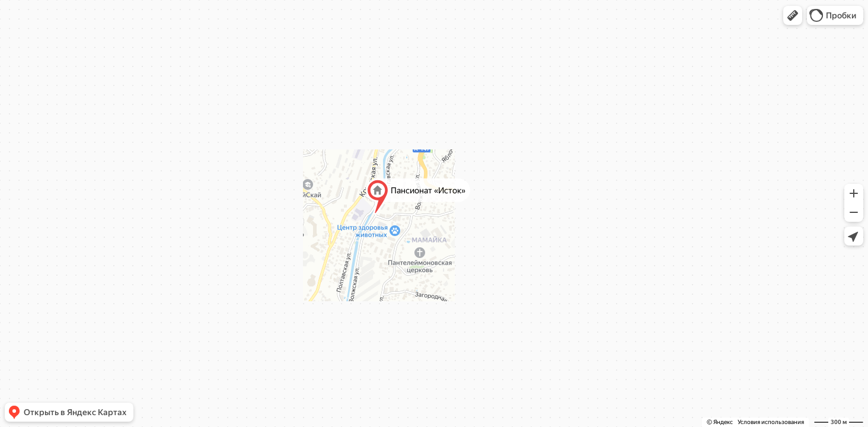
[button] (793, 15)
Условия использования (771, 422)
